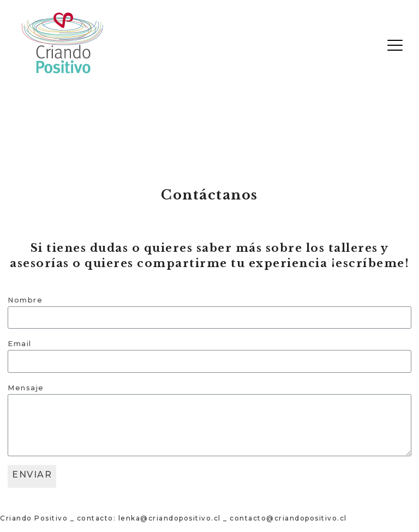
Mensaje (26, 388)
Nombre (25, 300)
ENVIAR (32, 474)
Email (20, 344)
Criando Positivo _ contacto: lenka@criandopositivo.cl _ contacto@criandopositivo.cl (173, 518)
